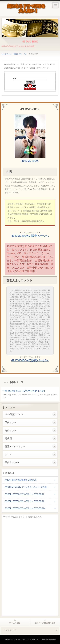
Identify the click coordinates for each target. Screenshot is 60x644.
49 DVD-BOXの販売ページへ (30, 236)
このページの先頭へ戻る (45, 623)
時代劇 (8, 438)
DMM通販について (14, 414)
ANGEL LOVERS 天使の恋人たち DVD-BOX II (25, 501)
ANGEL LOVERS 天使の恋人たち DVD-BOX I (24, 494)
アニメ (8, 454)
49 (25, 54)
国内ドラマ (18, 54)
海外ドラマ (11, 430)
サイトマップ (10, 630)
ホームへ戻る (15, 623)
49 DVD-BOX (30, 42)
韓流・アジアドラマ (15, 446)
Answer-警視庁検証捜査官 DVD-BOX (21, 480)
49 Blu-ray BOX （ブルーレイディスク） (25, 391)
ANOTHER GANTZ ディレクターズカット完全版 (26, 487)
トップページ (6, 54)
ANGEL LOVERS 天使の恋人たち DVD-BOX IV (25, 508)
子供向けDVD (12, 462)
